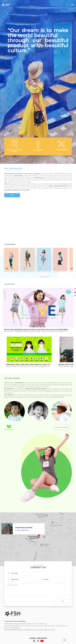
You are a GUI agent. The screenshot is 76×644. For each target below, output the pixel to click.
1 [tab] (75, 289)
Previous (10, 77)
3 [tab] (75, 296)
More (12, 195)
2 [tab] (75, 292)
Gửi (63, 601)
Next (66, 77)
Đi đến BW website (62, 427)
